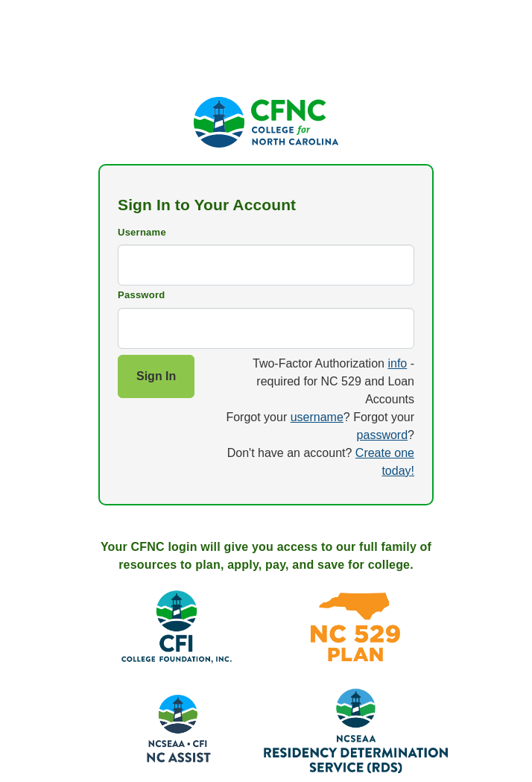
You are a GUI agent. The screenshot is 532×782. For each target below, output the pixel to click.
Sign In (156, 376)
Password (141, 295)
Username (142, 232)
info (397, 363)
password (382, 435)
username (317, 417)
